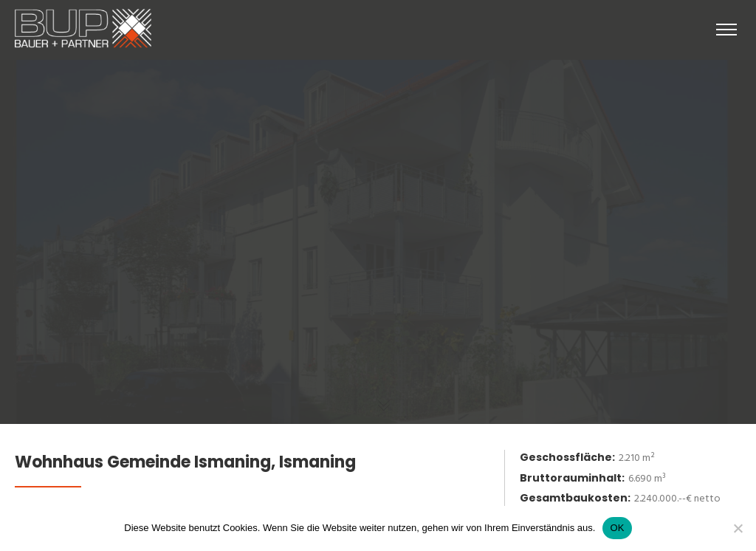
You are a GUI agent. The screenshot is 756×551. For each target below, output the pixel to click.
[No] (738, 528)
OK (617, 528)
